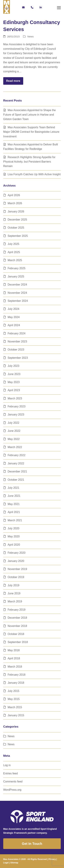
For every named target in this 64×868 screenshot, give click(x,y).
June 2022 (14, 431)
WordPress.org (12, 790)
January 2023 (16, 415)
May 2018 (14, 650)
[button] (59, 8)
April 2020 (14, 545)
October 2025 (16, 228)
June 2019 (14, 593)
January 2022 (16, 463)
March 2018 (15, 667)
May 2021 (14, 504)
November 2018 (17, 626)
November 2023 (17, 341)
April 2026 (14, 195)
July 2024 (14, 309)
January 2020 (16, 561)
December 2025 (17, 220)
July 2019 (14, 585)
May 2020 (14, 536)
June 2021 (14, 496)
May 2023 (14, 382)
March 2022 (15, 447)
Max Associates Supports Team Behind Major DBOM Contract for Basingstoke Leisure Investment (31, 132)
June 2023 (14, 374)
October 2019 (16, 577)
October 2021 (16, 480)
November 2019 (17, 569)
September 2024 (18, 301)
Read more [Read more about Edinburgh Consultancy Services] (13, 81)
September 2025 (18, 236)
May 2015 (14, 699)
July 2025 (14, 244)
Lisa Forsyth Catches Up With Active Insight (34, 174)
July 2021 (14, 488)
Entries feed (10, 773)
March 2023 (15, 398)
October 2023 (16, 350)
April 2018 (14, 658)
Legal (6, 863)
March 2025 (15, 260)
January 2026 (16, 212)
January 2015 (16, 715)
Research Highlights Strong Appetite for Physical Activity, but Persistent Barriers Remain (29, 162)
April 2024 (14, 325)
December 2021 (17, 471)
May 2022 (14, 439)
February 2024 (17, 333)
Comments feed (13, 781)
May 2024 (14, 317)
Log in (7, 765)
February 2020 (17, 553)
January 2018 (16, 683)
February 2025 (17, 268)
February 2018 (17, 675)
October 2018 (16, 634)
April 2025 (14, 252)
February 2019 (17, 610)
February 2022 (17, 455)
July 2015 (14, 691)
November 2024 (17, 293)
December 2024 (17, 285)
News (30, 37)
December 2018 (17, 618)
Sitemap (14, 863)
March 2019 (15, 601)
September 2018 (18, 642)
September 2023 (18, 358)
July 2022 (14, 423)
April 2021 (14, 512)
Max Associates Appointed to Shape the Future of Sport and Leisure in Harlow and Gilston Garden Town (30, 115)
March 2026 (15, 203)
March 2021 (15, 520)
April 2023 (14, 390)
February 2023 (17, 406)
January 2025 (16, 277)
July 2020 (14, 528)
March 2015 (15, 707)
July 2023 (14, 366)
